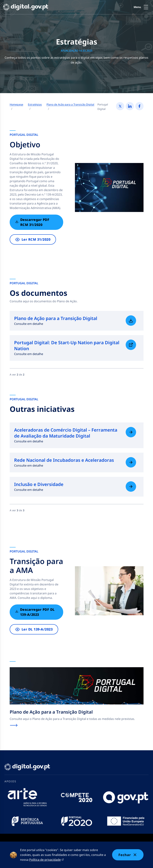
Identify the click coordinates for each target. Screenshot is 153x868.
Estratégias (35, 104)
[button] (142, 7)
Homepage (16, 104)
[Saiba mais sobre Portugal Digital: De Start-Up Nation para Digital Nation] (131, 345)
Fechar (128, 855)
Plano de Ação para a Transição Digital (70, 104)
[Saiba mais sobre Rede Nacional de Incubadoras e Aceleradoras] (131, 462)
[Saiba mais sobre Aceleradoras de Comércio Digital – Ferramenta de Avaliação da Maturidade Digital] (131, 432)
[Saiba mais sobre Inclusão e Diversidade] (131, 487)
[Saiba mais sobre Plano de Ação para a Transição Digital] (131, 321)
